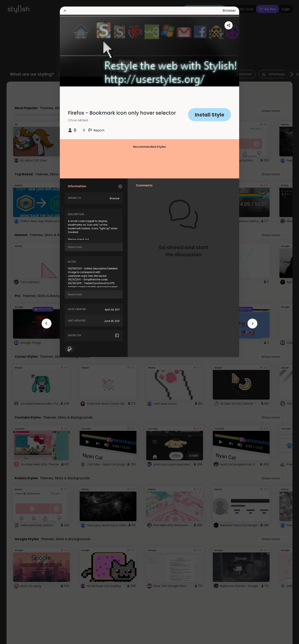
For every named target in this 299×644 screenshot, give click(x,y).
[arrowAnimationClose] (47, 324)
